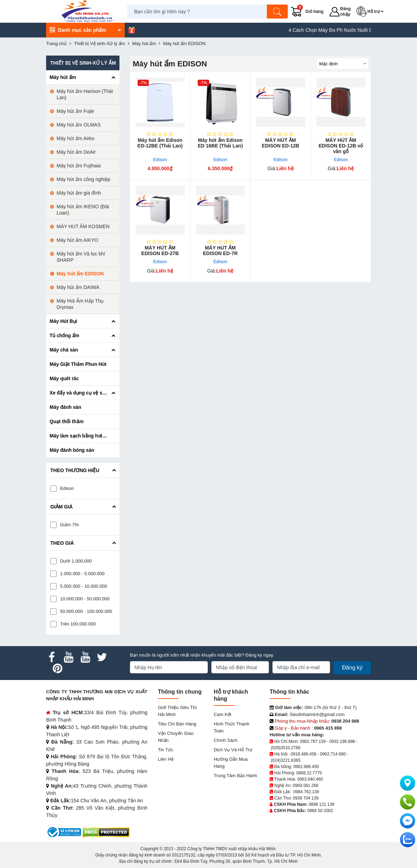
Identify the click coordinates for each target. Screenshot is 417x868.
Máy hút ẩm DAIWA (78, 287)
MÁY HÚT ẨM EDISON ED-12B (281, 143)
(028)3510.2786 (286, 748)
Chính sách (226, 740)
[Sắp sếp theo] (343, 64)
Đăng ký (352, 668)
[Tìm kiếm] (278, 12)
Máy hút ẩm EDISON (80, 274)
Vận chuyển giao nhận (176, 737)
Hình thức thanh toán (232, 727)
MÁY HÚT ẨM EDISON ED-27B (160, 251)
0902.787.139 (313, 742)
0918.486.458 (303, 754)
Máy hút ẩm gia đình (79, 193)
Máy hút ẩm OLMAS (79, 125)
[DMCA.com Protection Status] (106, 832)
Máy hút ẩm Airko (75, 138)
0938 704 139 (305, 798)
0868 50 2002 (320, 811)
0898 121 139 (321, 804)
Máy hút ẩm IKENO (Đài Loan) (83, 210)
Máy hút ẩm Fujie (75, 111)
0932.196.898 (342, 742)
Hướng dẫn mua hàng (231, 763)
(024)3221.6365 (286, 760)
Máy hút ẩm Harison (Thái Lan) (85, 94)
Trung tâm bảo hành (235, 776)
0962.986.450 (306, 767)
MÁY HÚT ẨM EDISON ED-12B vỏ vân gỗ (341, 146)
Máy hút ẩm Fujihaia (79, 166)
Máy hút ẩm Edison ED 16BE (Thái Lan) (220, 143)
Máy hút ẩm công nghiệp (83, 179)
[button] (371, 12)
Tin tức (166, 750)
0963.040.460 (310, 779)
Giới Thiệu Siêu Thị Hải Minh (177, 711)
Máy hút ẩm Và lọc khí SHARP (81, 257)
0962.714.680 (333, 754)
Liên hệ (166, 759)
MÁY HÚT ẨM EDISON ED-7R (220, 251)
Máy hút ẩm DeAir (76, 152)
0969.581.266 (305, 786)
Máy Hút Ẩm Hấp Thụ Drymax (80, 304)
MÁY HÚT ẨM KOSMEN (83, 226)
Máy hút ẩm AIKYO (77, 240)
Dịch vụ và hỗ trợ (233, 750)
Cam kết (222, 714)
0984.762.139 (306, 792)
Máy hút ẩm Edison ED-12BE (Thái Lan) (160, 143)
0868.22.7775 (309, 773)
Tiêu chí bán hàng (177, 724)
